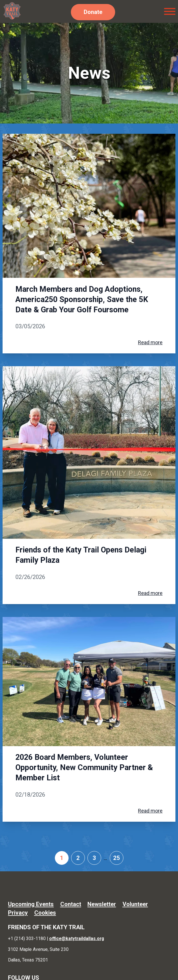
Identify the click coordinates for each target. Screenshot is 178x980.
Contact (71, 904)
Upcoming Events (31, 904)
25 (117, 858)
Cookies (45, 913)
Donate (93, 12)
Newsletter (102, 904)
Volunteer (135, 904)
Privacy (18, 913)
